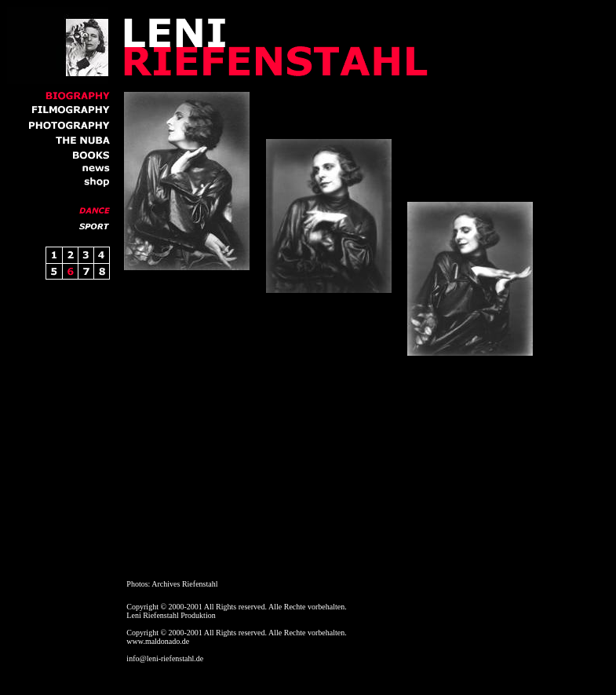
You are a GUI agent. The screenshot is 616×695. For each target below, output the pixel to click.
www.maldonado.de (158, 641)
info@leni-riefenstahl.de (165, 658)
